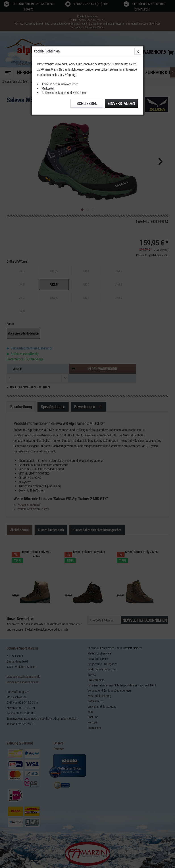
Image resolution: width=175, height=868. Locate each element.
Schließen (87, 103)
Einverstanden (121, 103)
